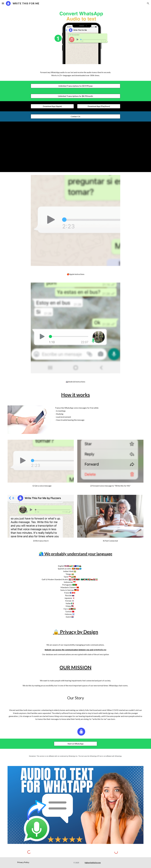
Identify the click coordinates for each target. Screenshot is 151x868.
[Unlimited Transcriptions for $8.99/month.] (75, 96)
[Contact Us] (75, 116)
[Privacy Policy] (23, 862)
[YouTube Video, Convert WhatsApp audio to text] (75, 147)
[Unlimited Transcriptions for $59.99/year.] (75, 86)
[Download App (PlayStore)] (99, 106)
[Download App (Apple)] (52, 106)
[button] (3, 3)
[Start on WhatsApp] (75, 744)
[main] (75, 74)
